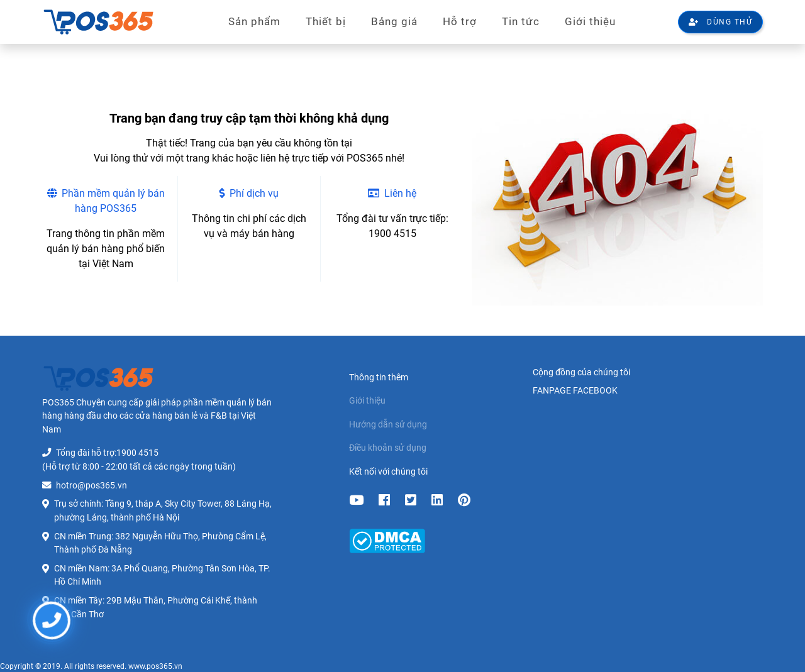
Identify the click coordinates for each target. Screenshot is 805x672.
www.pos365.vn (155, 666)
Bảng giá (394, 21)
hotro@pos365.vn (92, 486)
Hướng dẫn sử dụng (388, 425)
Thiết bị (326, 21)
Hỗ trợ (460, 21)
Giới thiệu (590, 21)
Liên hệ (392, 193)
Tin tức (521, 21)
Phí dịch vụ (249, 193)
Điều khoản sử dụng (388, 448)
